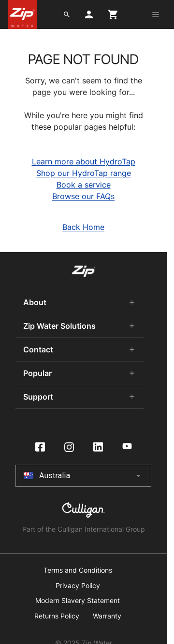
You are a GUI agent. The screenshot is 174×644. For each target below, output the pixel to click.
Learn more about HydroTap (84, 161)
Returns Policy (57, 616)
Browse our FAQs (83, 196)
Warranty (107, 616)
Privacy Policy (78, 586)
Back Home (83, 227)
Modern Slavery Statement (78, 601)
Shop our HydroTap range (84, 173)
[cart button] (113, 14)
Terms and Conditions (78, 570)
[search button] (67, 14)
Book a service (84, 185)
